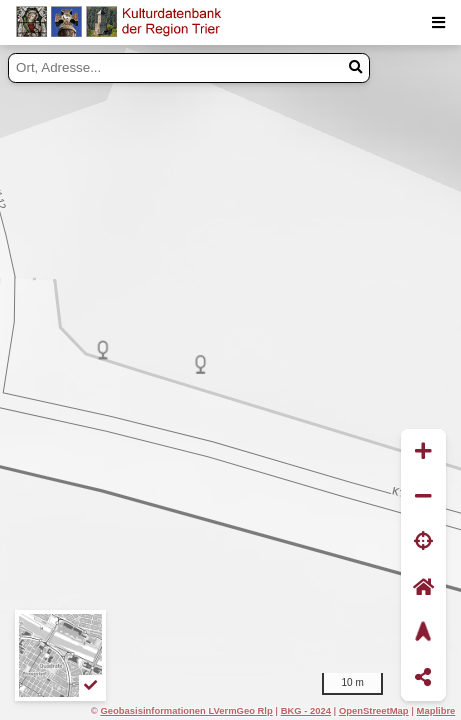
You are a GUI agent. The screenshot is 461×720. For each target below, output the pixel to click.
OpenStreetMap (374, 710)
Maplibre (436, 710)
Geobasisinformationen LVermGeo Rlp (186, 710)
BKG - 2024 (306, 710)
